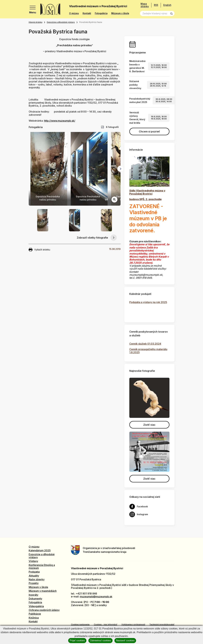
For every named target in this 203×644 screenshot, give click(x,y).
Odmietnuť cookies (100, 640)
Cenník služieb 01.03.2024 (145, 344)
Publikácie (35, 614)
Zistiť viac (149, 425)
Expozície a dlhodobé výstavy (61, 22)
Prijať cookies (77, 640)
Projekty (34, 583)
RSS (156, 5)
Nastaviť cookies (125, 640)
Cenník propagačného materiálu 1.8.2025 (148, 351)
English (167, 5)
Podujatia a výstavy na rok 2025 (148, 302)
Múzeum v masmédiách (43, 591)
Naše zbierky (37, 579)
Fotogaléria (101, 13)
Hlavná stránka (36, 22)
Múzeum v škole (120, 13)
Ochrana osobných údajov (44, 610)
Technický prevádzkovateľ (162, 624)
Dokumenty (35, 599)
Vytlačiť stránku (39, 250)
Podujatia (34, 572)
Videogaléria (36, 606)
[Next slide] (121, 169)
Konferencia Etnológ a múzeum (42, 566)
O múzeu (74, 13)
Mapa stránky (145, 5)
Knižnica (34, 618)
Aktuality (34, 576)
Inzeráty (33, 595)
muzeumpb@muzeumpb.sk (96, 597)
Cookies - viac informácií (105, 624)
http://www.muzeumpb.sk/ (60, 121)
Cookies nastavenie (80, 624)
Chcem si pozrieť (149, 131)
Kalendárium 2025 (40, 550)
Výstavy (33, 561)
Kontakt (87, 13)
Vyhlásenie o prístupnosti (133, 624)
